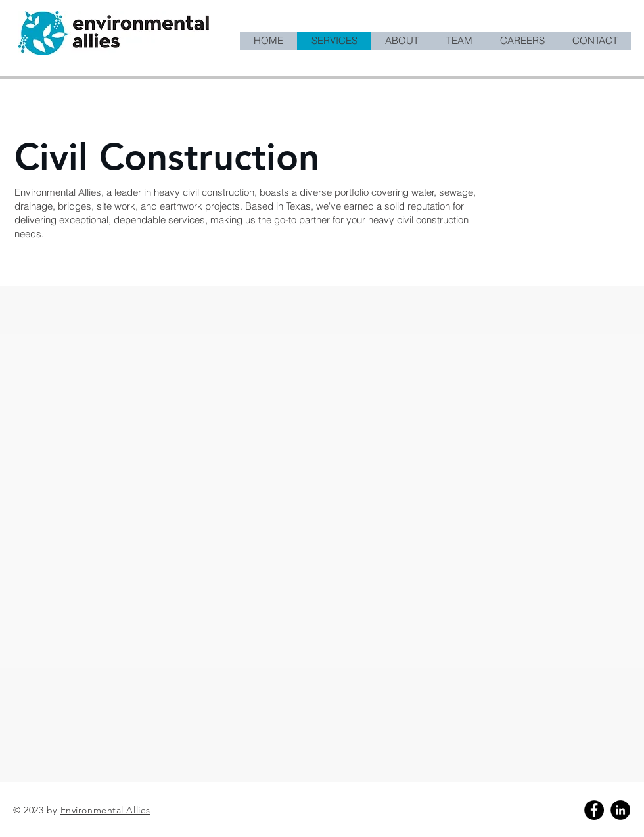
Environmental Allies (105, 810)
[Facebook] (594, 810)
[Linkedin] (620, 810)
